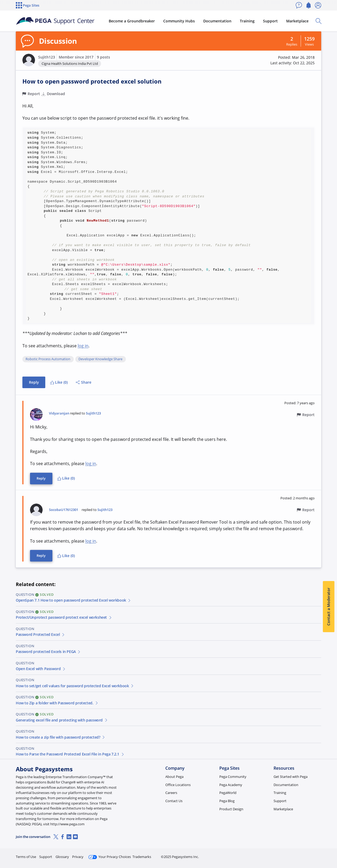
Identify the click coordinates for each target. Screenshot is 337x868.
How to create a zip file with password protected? (61, 737)
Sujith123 (47, 57)
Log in (309, 854)
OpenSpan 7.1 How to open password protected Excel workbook (74, 600)
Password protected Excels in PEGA (48, 652)
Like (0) (59, 382)
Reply (34, 382)
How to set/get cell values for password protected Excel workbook (75, 686)
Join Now (280, 854)
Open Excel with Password (41, 669)
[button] (29, 60)
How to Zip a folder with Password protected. (57, 703)
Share (84, 382)
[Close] (330, 847)
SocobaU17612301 (64, 510)
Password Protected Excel (40, 634)
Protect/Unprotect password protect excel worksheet (64, 617)
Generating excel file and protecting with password (62, 720)
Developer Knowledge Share (100, 359)
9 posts (103, 57)
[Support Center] (56, 21)
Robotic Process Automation (48, 359)
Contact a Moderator (328, 607)
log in (83, 346)
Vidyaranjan (59, 413)
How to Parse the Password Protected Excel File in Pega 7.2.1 (70, 754)
